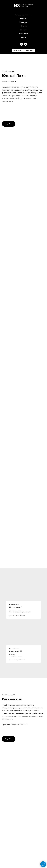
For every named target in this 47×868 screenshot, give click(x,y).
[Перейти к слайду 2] (24, 565)
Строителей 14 (15, 651)
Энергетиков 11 (16, 607)
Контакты (23, 30)
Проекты (24, 26)
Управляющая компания (23, 15)
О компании (24, 33)
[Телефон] (26, 44)
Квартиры (23, 19)
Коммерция (23, 22)
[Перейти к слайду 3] (26, 565)
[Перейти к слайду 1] (21, 565)
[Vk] (21, 44)
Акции (23, 37)
